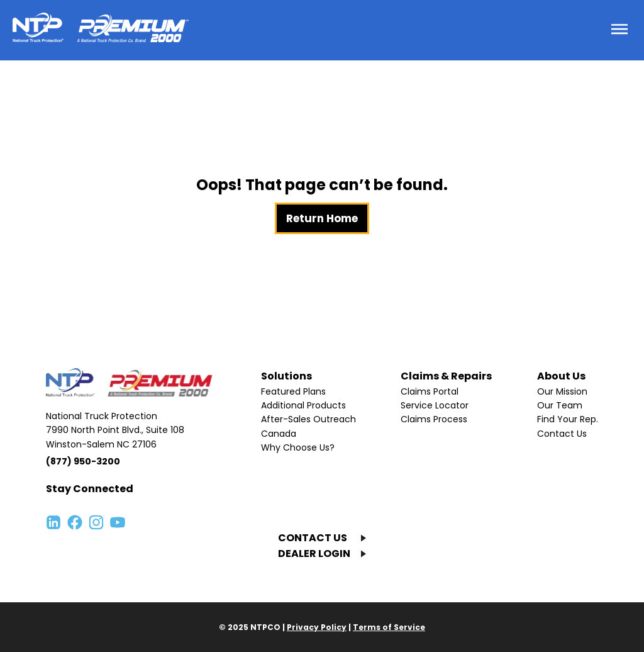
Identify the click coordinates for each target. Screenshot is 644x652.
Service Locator (435, 405)
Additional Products (303, 405)
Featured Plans (293, 391)
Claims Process (434, 419)
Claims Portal (430, 391)
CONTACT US (313, 538)
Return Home (322, 218)
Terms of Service (389, 627)
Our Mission (562, 391)
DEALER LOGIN (314, 554)
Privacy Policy (317, 627)
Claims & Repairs (446, 376)
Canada (279, 434)
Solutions (286, 376)
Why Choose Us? (298, 447)
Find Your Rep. (568, 419)
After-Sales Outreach (308, 419)
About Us (561, 376)
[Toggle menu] (619, 30)
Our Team (560, 405)
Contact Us (562, 434)
